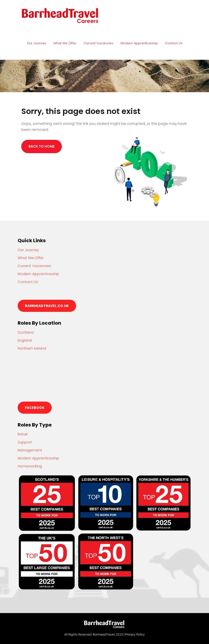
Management (30, 450)
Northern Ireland (32, 348)
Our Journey (36, 43)
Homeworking (30, 466)
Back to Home (42, 146)
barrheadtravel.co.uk (47, 306)
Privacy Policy (135, 634)
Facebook (35, 408)
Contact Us (174, 43)
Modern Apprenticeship (139, 43)
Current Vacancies (98, 43)
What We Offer (65, 43)
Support (25, 442)
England (25, 340)
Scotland (26, 332)
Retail (23, 434)
